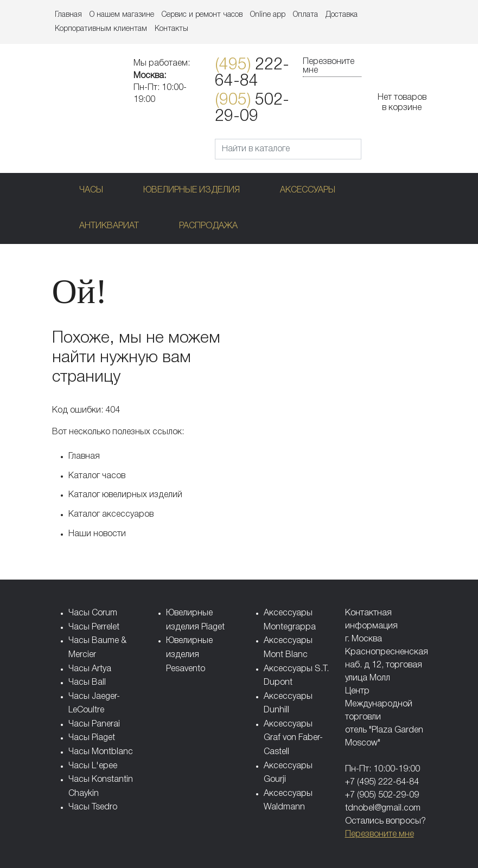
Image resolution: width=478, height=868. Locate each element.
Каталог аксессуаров (111, 515)
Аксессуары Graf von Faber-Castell (293, 738)
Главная (68, 15)
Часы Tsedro (93, 807)
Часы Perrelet (94, 627)
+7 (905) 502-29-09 (382, 795)
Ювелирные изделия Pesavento (189, 655)
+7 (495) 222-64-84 (382, 782)
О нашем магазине (122, 15)
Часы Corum (93, 613)
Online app (268, 15)
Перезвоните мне (329, 66)
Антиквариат (109, 226)
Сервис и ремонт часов (202, 15)
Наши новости (97, 534)
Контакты (171, 29)
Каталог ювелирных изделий (125, 495)
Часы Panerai (94, 724)
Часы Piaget (92, 738)
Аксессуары (308, 190)
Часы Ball (87, 683)
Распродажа (208, 226)
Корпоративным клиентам (101, 29)
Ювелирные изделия (192, 190)
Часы (91, 190)
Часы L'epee (93, 766)
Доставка (342, 15)
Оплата (305, 15)
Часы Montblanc (101, 752)
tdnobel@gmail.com (383, 808)
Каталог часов (97, 476)
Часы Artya (90, 669)
